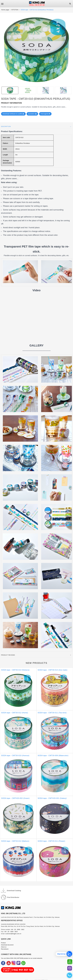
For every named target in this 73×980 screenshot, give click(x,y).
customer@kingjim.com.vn (13, 934)
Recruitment (5, 949)
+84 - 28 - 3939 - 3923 (11, 932)
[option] (36, 50)
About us (4, 947)
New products (36, 663)
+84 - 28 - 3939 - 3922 (18, 929)
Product (3, 943)
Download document (7, 945)
